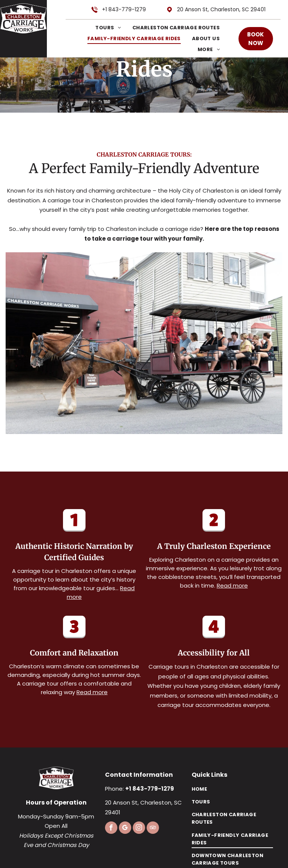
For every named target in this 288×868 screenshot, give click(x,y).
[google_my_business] (125, 829)
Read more (232, 585)
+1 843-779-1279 (124, 9)
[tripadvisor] (153, 829)
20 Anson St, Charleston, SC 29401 (221, 9)
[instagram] (139, 829)
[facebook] (111, 829)
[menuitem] (102, 28)
